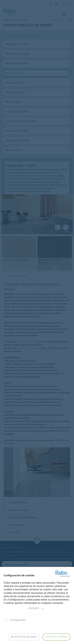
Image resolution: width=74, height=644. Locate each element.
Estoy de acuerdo (56, 637)
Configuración (15, 620)
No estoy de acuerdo (24, 637)
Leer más (36, 609)
